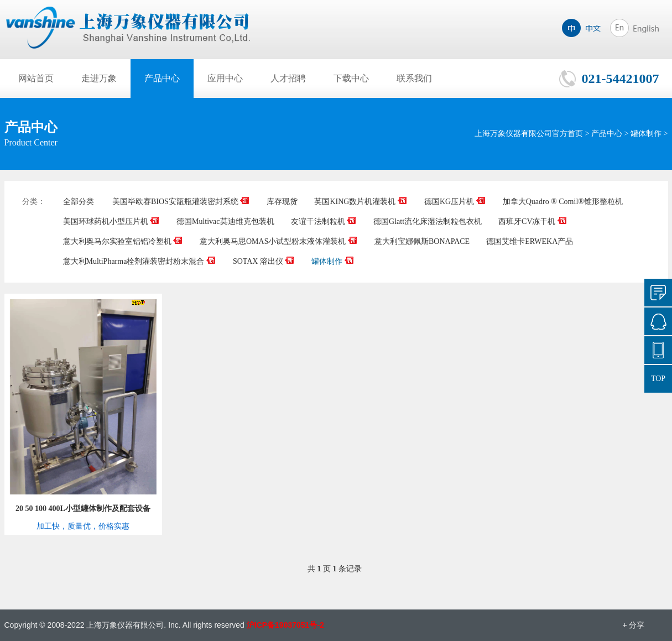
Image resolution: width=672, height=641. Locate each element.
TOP (658, 379)
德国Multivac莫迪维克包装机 (225, 222)
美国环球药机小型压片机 (112, 221)
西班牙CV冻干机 (533, 221)
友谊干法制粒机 (324, 221)
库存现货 (282, 202)
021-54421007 (621, 79)
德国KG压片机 (455, 201)
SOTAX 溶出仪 (264, 261)
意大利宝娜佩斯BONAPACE (422, 241)
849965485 (658, 321)
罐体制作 (646, 134)
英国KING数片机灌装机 (361, 201)
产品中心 (162, 78)
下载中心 (351, 78)
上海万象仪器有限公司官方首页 (529, 134)
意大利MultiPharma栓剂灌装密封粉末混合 (140, 261)
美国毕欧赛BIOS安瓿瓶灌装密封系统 (181, 201)
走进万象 (99, 78)
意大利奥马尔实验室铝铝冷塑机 (123, 241)
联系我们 (414, 78)
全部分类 (79, 202)
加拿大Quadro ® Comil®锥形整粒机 (563, 202)
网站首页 (36, 78)
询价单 (658, 293)
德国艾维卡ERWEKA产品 (530, 241)
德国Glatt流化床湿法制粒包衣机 (428, 222)
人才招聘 (288, 78)
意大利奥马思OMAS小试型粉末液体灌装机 (279, 241)
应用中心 (225, 78)
